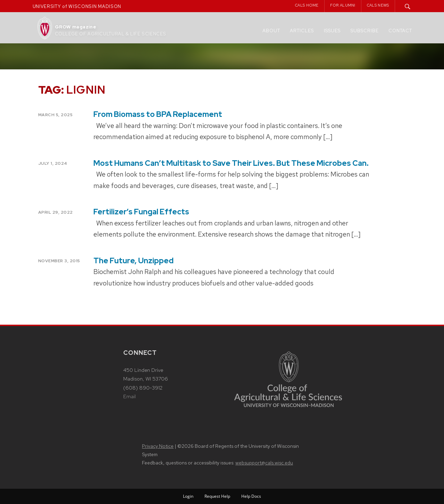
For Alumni (343, 5)
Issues (332, 31)
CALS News (378, 5)
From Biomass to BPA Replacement (158, 114)
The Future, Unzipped (133, 261)
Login (188, 496)
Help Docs (251, 496)
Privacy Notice (158, 446)
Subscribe (365, 31)
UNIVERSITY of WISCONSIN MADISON (77, 6)
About (271, 31)
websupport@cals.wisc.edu (264, 463)
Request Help (217, 496)
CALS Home (307, 5)
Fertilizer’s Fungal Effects (141, 212)
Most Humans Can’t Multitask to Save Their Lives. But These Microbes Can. (231, 163)
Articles (302, 31)
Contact (400, 31)
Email (129, 396)
